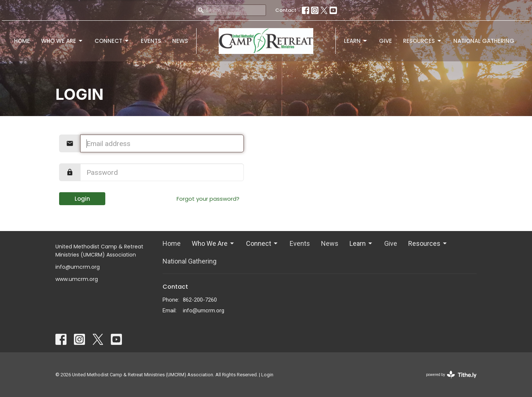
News (180, 41)
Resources (423, 41)
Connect (112, 41)
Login (82, 199)
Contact (286, 10)
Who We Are (62, 41)
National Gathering (484, 41)
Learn (356, 41)
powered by (451, 375)
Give (386, 41)
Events (151, 41)
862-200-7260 (200, 300)
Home (22, 41)
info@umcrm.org (204, 311)
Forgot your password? (208, 199)
